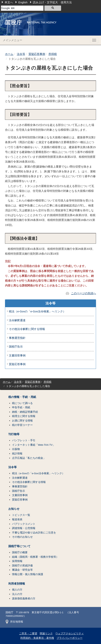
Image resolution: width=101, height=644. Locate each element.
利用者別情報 (17, 584)
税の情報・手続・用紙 (22, 397)
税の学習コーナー (22, 425)
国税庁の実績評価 (22, 566)
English (23, 2)
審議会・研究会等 (22, 570)
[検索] (22, 8)
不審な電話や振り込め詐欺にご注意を (34, 533)
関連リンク (46, 634)
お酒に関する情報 (22, 421)
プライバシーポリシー (70, 638)
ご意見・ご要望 (28, 634)
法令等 (21, 54)
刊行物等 (14, 434)
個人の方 (17, 590)
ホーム (9, 54)
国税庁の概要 (20, 552)
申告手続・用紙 (21, 407)
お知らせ (14, 509)
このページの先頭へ (84, 293)
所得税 (53, 54)
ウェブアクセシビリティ (70, 634)
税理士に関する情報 (24, 416)
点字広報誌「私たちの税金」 (29, 458)
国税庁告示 (16, 347)
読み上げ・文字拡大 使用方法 (52, 2)
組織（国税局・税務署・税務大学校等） (35, 557)
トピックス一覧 (21, 515)
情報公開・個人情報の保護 (28, 574)
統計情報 (17, 454)
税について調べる (22, 403)
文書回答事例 (17, 356)
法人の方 (17, 594)
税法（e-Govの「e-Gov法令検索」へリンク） (37, 311)
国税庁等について (19, 546)
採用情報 (17, 561)
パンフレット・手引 (24, 440)
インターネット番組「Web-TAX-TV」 (34, 445)
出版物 (16, 449)
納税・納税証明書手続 (25, 412)
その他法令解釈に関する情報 (27, 329)
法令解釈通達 (17, 320)
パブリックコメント (24, 524)
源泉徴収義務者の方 (24, 599)
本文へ (9, 2)
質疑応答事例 (37, 54)
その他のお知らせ (22, 537)
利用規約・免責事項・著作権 (37, 638)
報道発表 (17, 519)
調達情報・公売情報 (24, 528)
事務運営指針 (17, 338)
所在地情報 (14, 622)
